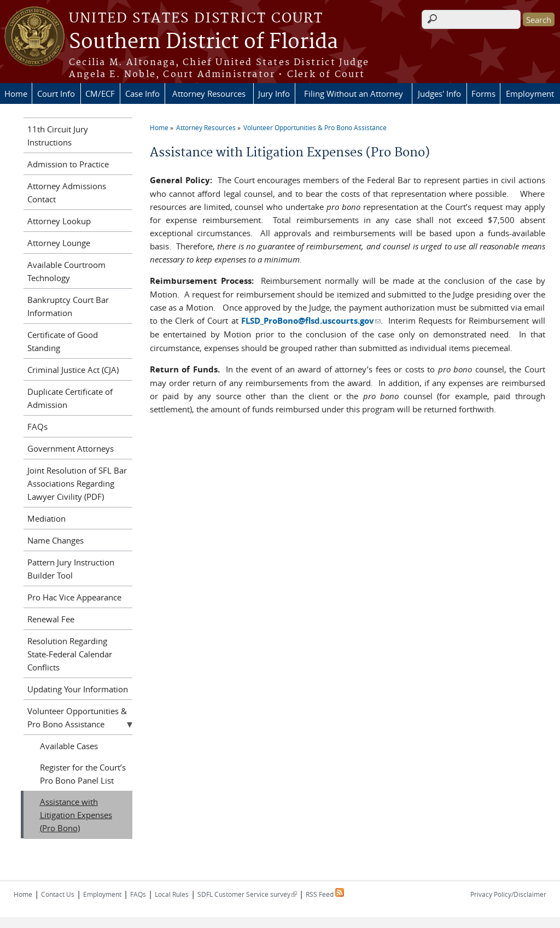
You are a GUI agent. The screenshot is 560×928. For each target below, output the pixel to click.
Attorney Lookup (59, 221)
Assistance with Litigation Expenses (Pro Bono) (76, 815)
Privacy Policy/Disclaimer (508, 894)
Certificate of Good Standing (63, 341)
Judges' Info (439, 94)
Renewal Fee (51, 619)
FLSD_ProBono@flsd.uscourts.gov (311, 321)
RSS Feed (325, 894)
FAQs (37, 427)
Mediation (46, 518)
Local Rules (172, 894)
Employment (530, 94)
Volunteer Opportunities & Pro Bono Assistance (315, 127)
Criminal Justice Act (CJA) (73, 370)
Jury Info (274, 94)
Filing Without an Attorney (354, 94)
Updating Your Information (78, 689)
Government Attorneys (71, 448)
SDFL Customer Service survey (247, 894)
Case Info (142, 94)
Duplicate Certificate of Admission (70, 398)
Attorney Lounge (59, 243)
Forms (483, 94)
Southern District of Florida (203, 42)
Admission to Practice (68, 164)
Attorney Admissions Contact (67, 192)
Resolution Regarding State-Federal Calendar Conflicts (70, 654)
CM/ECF (100, 94)
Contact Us (58, 894)
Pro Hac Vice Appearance (74, 597)
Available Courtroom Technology (66, 271)
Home (16, 94)
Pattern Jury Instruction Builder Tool (71, 569)
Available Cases (69, 746)
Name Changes (56, 540)
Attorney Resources (209, 94)
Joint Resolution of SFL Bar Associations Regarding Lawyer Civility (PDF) (77, 483)
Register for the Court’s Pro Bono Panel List (83, 774)
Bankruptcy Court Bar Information (68, 306)
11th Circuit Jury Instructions (58, 136)
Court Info (56, 94)
